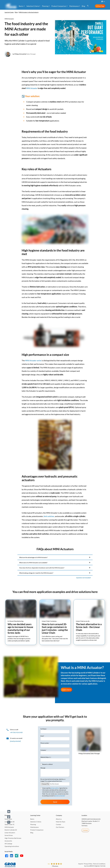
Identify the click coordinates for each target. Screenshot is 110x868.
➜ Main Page (100, 6)
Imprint (81, 864)
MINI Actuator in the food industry (29, 12)
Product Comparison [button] (59, 6)
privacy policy (55, 788)
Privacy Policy (88, 864)
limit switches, (49, 516)
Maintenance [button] (74, 6)
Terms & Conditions (99, 864)
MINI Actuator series (33, 361)
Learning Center (9, 12)
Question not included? (83, 578)
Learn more (67, 690)
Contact (85, 830)
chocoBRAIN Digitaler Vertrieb (96, 866)
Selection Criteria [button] (33, 6)
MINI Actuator (32, 88)
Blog (83, 6)
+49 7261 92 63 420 (16, 733)
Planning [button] (45, 6)
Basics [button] (21, 6)
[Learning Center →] (11, 6)
